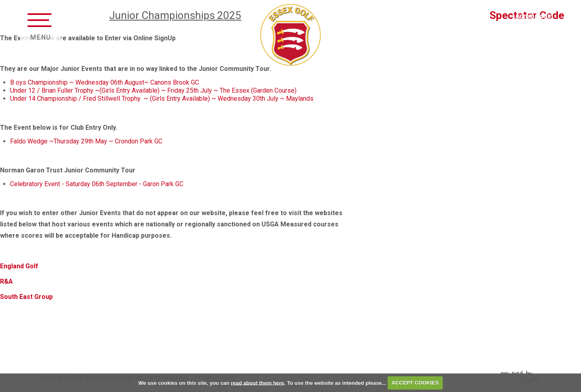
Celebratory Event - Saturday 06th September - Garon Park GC (97, 184)
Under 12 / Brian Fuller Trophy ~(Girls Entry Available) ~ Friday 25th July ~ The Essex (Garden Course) (154, 90)
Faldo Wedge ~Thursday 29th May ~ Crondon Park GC (87, 141)
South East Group (27, 297)
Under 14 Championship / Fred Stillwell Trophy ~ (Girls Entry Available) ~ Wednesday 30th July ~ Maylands (163, 99)
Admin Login (534, 16)
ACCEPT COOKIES (415, 383)
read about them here (257, 383)
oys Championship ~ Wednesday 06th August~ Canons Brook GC (109, 82)
